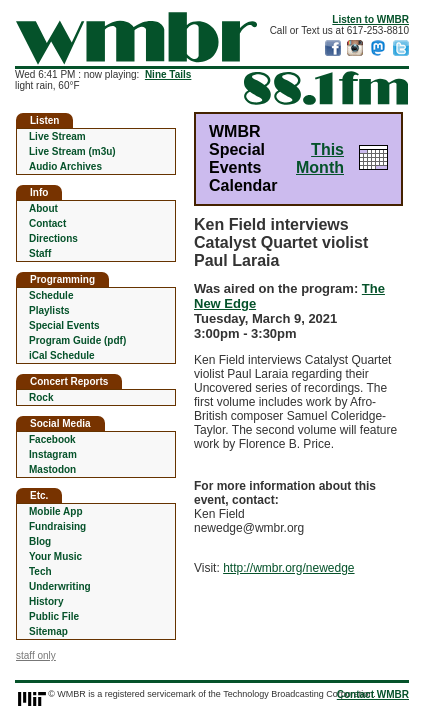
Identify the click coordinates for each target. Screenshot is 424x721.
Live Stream (57, 136)
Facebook (52, 439)
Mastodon (52, 469)
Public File (54, 616)
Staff (40, 253)
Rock (41, 397)
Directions (53, 238)
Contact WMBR (373, 694)
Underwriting (60, 586)
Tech (40, 571)
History (46, 601)
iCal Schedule (62, 355)
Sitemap (48, 631)
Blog (40, 541)
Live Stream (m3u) (72, 151)
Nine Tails (168, 74)
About (43, 208)
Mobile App (56, 511)
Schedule (51, 295)
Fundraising (57, 526)
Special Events (64, 325)
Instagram (53, 454)
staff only (36, 655)
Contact (47, 223)
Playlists (49, 310)
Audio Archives (65, 166)
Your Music (55, 556)
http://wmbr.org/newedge (288, 568)
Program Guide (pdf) (77, 340)
